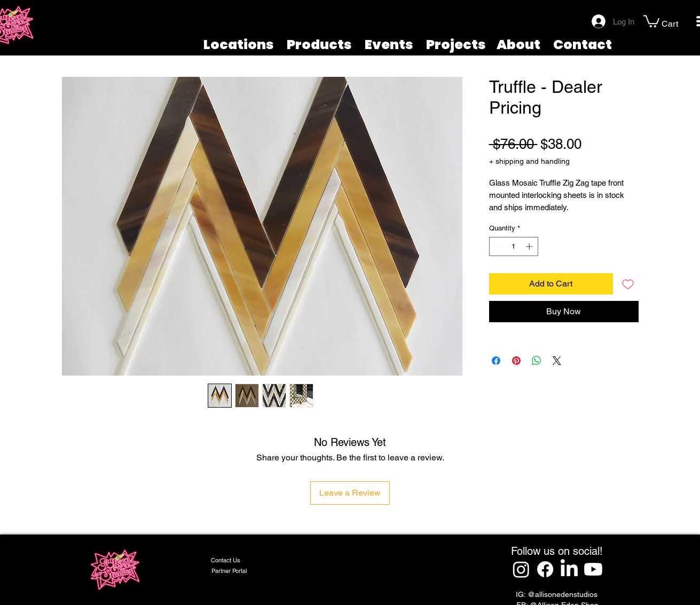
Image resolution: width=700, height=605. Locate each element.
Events (389, 45)
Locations (239, 45)
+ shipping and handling (529, 161)
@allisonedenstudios (563, 594)
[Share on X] (557, 361)
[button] (651, 21)
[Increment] (530, 246)
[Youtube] (593, 569)
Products (319, 45)
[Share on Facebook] (496, 361)
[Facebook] (545, 569)
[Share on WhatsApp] (537, 361)
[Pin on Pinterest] (516, 361)
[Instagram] (521, 569)
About (518, 45)
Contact (583, 45)
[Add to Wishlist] (628, 284)
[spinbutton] (513, 246)
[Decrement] (497, 246)
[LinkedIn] (569, 569)
